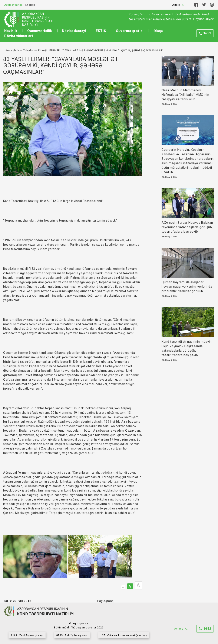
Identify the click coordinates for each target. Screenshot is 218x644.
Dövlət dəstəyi (74, 31)
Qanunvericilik (40, 31)
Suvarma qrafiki (130, 31)
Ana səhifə (12, 51)
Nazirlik (11, 31)
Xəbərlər (28, 51)
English (30, 5)
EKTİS (101, 31)
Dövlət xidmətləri (19, 36)
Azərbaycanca (13, 5)
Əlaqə (158, 31)
